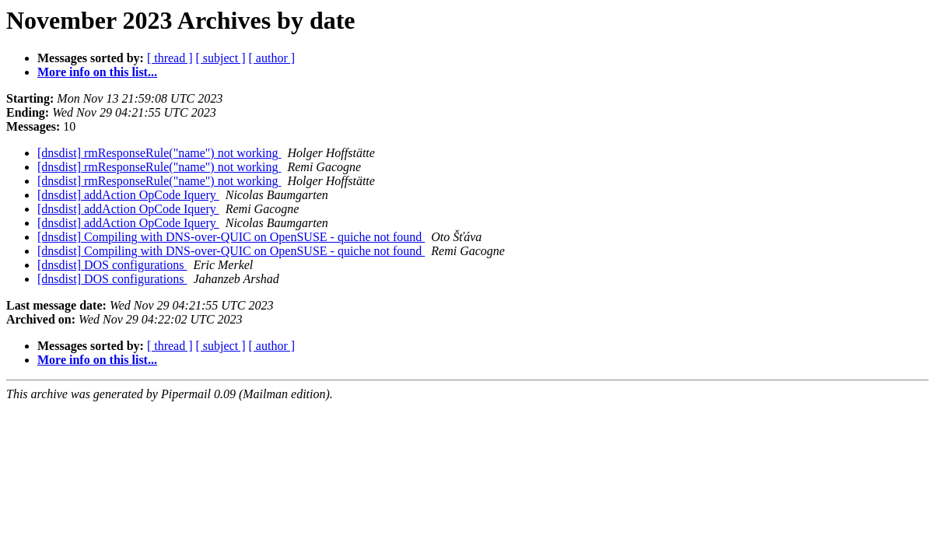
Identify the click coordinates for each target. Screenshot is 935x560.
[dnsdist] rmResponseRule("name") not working (159, 153)
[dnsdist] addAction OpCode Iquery (128, 195)
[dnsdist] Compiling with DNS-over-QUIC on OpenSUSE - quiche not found (231, 237)
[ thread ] (170, 58)
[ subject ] (221, 58)
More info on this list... (97, 72)
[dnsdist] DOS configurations (112, 265)
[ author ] (272, 58)
